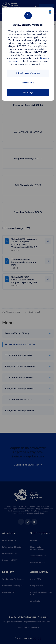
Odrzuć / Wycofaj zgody (28, 73)
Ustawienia (28, 83)
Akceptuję (28, 92)
